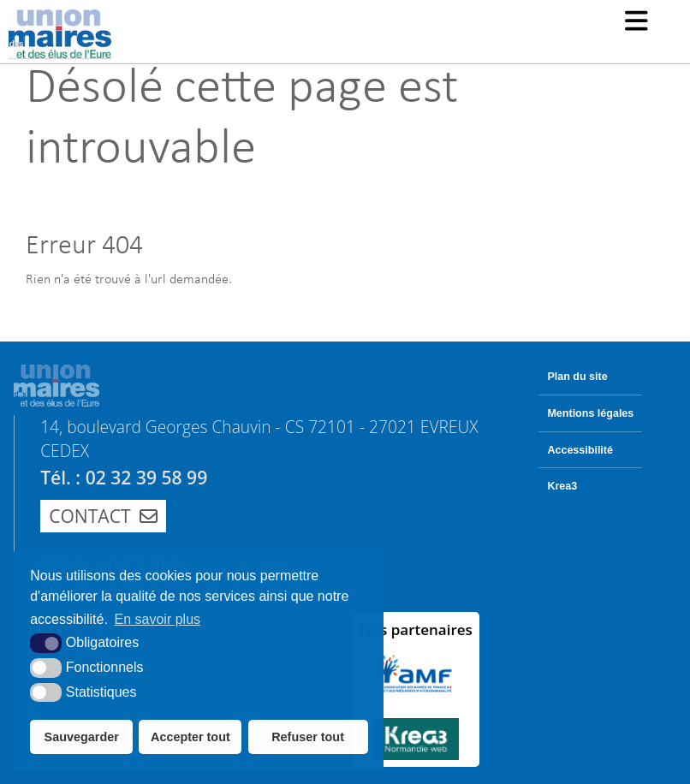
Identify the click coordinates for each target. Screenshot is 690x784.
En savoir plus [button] (158, 619)
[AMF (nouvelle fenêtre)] (416, 674)
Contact (103, 516)
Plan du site (577, 377)
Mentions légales (590, 413)
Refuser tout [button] (308, 737)
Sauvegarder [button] (82, 737)
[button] (636, 23)
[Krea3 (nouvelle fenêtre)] (416, 739)
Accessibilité (580, 450)
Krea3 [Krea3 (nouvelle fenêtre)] (562, 486)
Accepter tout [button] (190, 737)
